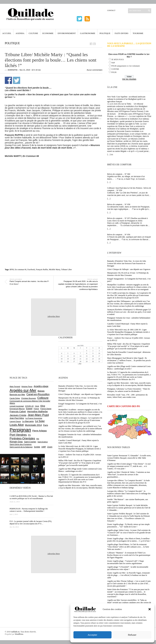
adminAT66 (13, 70)
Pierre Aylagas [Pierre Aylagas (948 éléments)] (40, 431)
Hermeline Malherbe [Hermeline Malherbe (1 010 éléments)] (37, 412)
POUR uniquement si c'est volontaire (126, 66)
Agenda (20, 33)
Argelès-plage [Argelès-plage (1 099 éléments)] (41, 386)
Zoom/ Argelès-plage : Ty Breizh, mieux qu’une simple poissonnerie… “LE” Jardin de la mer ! (128, 526)
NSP (113, 63)
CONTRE (115, 69)
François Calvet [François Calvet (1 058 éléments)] (18, 412)
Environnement (67, 33)
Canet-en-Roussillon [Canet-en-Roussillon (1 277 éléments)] (38, 394)
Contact (111, 10)
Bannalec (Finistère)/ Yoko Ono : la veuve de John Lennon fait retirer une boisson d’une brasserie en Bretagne (127, 263)
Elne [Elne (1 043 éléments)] (43, 406)
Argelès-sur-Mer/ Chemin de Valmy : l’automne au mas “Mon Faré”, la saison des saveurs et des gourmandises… (129, 475)
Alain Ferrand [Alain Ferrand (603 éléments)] (15, 386)
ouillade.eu (15, 632)
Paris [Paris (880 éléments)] (45, 425)
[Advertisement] (54, 184)
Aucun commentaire (95, 70)
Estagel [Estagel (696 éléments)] (29, 409)
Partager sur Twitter (17, 80)
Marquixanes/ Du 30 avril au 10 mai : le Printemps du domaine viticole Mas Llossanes (128, 274)
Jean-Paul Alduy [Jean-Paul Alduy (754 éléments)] (17, 418)
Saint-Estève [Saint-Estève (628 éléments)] (43, 442)
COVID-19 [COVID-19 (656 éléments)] (29, 406)
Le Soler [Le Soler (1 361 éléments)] (40, 421)
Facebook (31, 270)
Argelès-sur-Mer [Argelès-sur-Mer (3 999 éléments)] (23, 390)
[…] (109, 154)
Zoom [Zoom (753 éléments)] (50, 447)
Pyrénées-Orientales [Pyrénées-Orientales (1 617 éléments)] (22, 438)
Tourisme (138, 33)
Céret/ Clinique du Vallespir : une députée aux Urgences (129, 269)
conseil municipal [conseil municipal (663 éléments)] (17, 406)
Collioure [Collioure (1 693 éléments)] (43, 398)
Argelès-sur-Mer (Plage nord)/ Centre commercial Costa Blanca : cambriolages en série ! (129, 368)
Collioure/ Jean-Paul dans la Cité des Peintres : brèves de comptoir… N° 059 (129, 189)
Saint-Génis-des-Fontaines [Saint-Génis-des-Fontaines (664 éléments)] (21, 444)
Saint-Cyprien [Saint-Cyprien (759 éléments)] (30, 442)
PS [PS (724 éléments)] (29, 435)
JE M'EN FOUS (118, 60)
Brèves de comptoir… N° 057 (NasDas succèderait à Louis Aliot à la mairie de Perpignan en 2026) (127, 219)
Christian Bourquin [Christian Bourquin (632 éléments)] (29, 398)
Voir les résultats (129, 79)
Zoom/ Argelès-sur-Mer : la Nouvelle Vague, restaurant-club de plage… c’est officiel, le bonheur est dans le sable (129, 575)
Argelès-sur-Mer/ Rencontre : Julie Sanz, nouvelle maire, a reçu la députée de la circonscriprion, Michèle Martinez (129, 384)
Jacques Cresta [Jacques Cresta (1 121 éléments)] (18, 415)
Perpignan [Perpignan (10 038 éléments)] (20, 430)
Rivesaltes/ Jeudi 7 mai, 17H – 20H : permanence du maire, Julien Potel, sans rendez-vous (127, 396)
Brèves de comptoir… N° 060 (119, 174)
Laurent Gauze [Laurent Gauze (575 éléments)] (15, 421)
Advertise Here (54, 316)
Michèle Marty (54, 270)
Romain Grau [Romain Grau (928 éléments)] (16, 442)
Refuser (132, 635)
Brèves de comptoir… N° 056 (119, 235)
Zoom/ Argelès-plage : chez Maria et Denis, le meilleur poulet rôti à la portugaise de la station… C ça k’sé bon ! (129, 540)
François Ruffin (42, 270)
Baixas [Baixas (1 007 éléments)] (41, 391)
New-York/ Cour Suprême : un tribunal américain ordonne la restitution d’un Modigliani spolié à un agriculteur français (126, 99)
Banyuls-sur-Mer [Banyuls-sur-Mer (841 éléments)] (17, 395)
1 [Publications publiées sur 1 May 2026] (87, 351)
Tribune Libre (66, 270)
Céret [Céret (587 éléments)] (37, 406)
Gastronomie (88, 33)
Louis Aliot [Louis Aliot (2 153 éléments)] (17, 425)
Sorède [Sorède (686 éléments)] (37, 447)
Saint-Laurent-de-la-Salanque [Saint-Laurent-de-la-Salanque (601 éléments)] (21, 447)
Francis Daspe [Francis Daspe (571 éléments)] (46, 409)
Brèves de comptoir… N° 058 (119, 204)
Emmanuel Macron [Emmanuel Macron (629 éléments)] (17, 409)
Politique (105, 33)
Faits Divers (122, 33)
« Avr (80, 364)
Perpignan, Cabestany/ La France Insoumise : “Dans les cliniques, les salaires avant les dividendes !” (129, 390)
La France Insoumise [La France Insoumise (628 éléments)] (34, 418)
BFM (12, 270)
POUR (114, 72)
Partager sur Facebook (8, 80)
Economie (48, 33)
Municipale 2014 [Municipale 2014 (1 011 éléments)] (33, 425)
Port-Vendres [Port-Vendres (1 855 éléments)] (18, 435)
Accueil (7, 33)
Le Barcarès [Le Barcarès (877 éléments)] (28, 421)
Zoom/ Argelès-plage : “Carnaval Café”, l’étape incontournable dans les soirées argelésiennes (126, 562)
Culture (33, 33)
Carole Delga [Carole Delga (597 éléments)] (15, 398)
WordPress (19, 634)
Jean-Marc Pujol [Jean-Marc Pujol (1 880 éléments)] (38, 415)
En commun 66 (21, 270)
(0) (112, 154)
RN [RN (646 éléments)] (38, 439)
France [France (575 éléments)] (36, 409)
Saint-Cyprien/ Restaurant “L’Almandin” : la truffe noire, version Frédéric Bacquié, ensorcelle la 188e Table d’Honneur (129, 458)
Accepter (92, 635)
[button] (150, 609)
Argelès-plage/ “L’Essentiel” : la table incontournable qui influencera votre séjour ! (128, 568)
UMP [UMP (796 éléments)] (44, 447)
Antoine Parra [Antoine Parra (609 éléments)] (27, 386)
